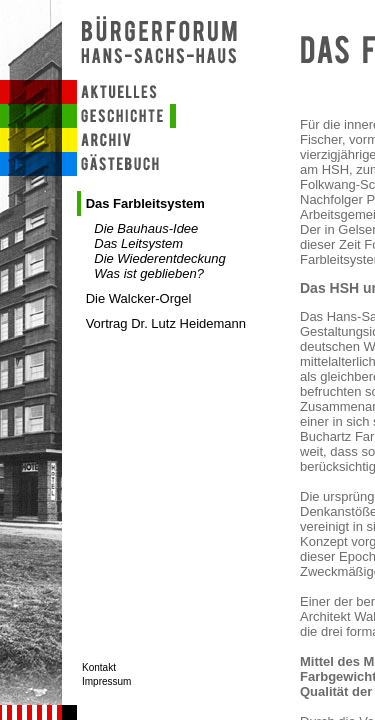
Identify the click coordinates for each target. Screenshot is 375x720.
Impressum (106, 681)
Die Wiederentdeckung (159, 258)
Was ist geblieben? (149, 273)
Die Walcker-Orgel (139, 298)
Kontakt (99, 667)
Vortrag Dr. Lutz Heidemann (166, 323)
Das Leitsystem (138, 243)
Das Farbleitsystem (145, 203)
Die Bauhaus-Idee (146, 228)
